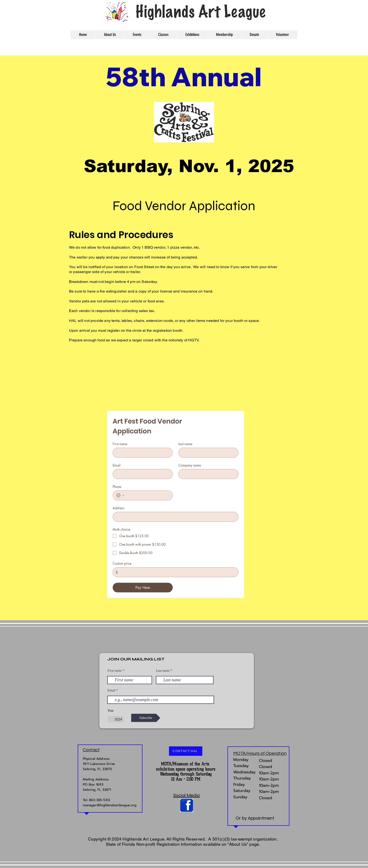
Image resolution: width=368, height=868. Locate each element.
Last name (185, 444)
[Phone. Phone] (147, 495)
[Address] (174, 517)
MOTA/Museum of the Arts (185, 764)
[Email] (141, 474)
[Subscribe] (146, 718)
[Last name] (207, 453)
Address (119, 508)
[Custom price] (177, 572)
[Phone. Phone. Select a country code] (120, 495)
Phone (117, 487)
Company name (190, 465)
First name (120, 444)
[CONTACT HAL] (186, 751)
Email (117, 465)
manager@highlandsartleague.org (110, 805)
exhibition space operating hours (186, 769)
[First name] (141, 453)
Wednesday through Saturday (186, 774)
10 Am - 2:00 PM (186, 779)
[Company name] (207, 474)
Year (111, 711)
